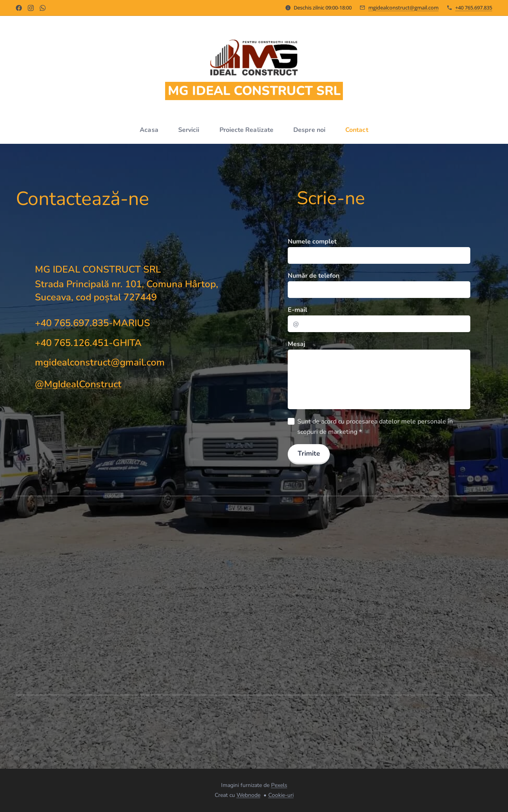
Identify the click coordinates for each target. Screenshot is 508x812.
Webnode (248, 795)
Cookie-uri (281, 795)
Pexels (279, 785)
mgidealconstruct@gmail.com (403, 8)
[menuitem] (148, 130)
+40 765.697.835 (474, 8)
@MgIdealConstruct (78, 384)
